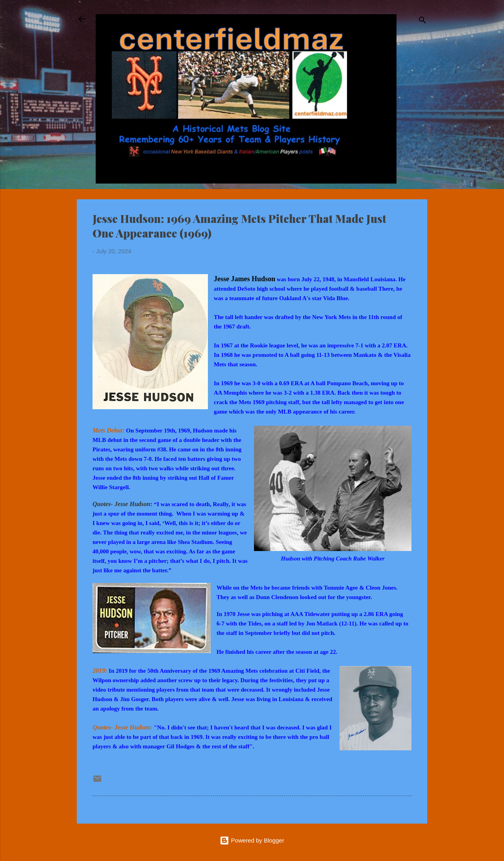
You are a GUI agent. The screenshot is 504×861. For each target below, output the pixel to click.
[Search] (422, 21)
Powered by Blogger (252, 840)
